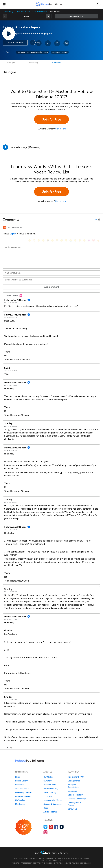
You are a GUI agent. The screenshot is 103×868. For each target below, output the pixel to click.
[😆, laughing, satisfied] (57, 240)
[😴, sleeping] (80, 240)
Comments (56, 63)
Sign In (13, 234)
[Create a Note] (48, 43)
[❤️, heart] (93, 240)
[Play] (5, 147)
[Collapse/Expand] (51, 219)
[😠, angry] (52, 240)
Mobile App (20, 804)
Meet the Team (50, 785)
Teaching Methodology (77, 799)
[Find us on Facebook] (56, 827)
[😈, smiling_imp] (89, 240)
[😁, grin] (39, 240)
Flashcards (20, 785)
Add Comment (51, 287)
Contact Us (72, 809)
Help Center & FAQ (76, 777)
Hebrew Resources (23, 796)
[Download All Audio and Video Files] (66, 43)
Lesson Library (8, 12)
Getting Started (74, 781)
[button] (99, 4)
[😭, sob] (71, 240)
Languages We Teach (53, 800)
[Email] (51, 280)
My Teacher (20, 800)
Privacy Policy (45, 861)
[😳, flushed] (34, 240)
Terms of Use (58, 861)
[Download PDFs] (57, 43)
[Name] (51, 273)
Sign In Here (60, 129)
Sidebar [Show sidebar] (77, 16)
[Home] (49, 6)
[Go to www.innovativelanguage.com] (51, 853)
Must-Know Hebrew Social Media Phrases (32, 12)
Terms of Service (79, 863)
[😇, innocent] (75, 240)
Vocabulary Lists (22, 789)
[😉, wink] (66, 240)
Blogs (46, 808)
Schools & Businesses (53, 804)
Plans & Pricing (50, 792)
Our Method (48, 777)
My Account (72, 791)
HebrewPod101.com (81, 858)
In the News (48, 796)
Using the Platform (75, 795)
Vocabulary (33, 63)
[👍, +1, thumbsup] (98, 240)
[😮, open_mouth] (84, 240)
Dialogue (11, 63)
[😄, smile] (30, 240)
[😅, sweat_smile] (62, 240)
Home (18, 777)
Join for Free (52, 119)
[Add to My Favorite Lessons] (39, 43)
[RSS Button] (5, 227)
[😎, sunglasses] (48, 240)
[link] (48, 16)
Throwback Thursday (60, 52)
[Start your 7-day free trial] (24, 827)
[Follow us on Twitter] (46, 827)
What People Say (51, 789)
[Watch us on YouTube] (51, 827)
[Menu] (4, 4)
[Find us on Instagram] (46, 832)
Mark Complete (15, 42)
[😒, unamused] (43, 240)
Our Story (47, 781)
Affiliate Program (50, 812)
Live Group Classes (23, 792)
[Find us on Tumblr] (62, 827)
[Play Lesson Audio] (9, 34)
